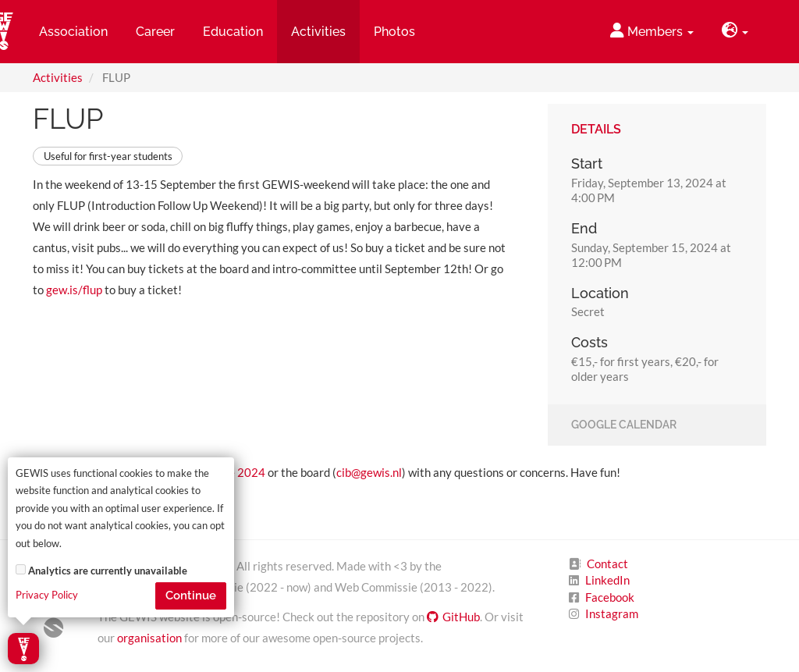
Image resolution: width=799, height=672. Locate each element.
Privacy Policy (47, 595)
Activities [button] (318, 32)
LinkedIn (607, 580)
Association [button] (73, 32)
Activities (58, 77)
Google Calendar (624, 425)
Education (233, 32)
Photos (394, 32)
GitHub (453, 617)
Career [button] (155, 32)
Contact (607, 564)
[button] (735, 32)
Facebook (610, 597)
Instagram (612, 613)
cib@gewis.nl (369, 472)
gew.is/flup (74, 290)
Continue (191, 596)
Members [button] (652, 31)
